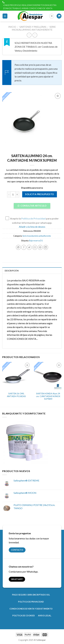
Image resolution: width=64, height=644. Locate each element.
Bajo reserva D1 (36, 241)
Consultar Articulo (33, 206)
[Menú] (5, 16)
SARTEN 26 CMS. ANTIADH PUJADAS (16, 395)
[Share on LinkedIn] (46, 247)
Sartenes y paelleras (33, 27)
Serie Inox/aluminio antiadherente (34, 28)
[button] (32, 207)
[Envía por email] (35, 247)
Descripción (12, 271)
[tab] (32, 271)
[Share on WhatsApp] (18, 247)
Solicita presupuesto (39, 194)
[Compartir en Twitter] (29, 247)
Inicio (12, 27)
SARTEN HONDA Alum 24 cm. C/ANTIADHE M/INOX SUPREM (48, 396)
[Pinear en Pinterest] (40, 247)
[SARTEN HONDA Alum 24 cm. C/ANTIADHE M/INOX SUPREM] (48, 376)
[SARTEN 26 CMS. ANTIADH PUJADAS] (16, 376)
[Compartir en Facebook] (24, 247)
